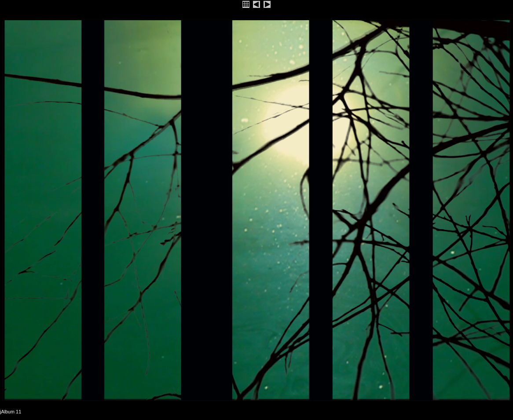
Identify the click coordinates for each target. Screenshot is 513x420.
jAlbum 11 (11, 412)
